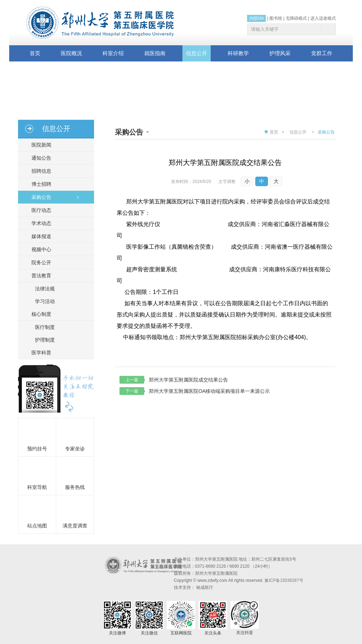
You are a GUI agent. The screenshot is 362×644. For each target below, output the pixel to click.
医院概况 (71, 53)
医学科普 (39, 353)
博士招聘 (39, 184)
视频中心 (39, 249)
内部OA (256, 18)
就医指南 (155, 53)
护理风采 (280, 53)
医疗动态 (39, 210)
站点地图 (37, 526)
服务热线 (75, 487)
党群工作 (322, 53)
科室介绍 (113, 53)
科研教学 (238, 53)
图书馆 (276, 18)
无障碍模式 (296, 18)
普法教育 (39, 276)
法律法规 (45, 289)
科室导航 (37, 487)
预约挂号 (37, 449)
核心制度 (39, 314)
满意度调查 (75, 526)
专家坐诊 (75, 449)
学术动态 (39, 223)
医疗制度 (45, 327)
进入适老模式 (323, 18)
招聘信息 (39, 171)
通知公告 (39, 158)
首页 (35, 53)
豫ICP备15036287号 (284, 580)
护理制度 (45, 340)
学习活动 (45, 301)
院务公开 (39, 262)
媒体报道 (39, 236)
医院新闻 (39, 145)
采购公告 (39, 197)
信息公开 (197, 53)
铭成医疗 (205, 587)
